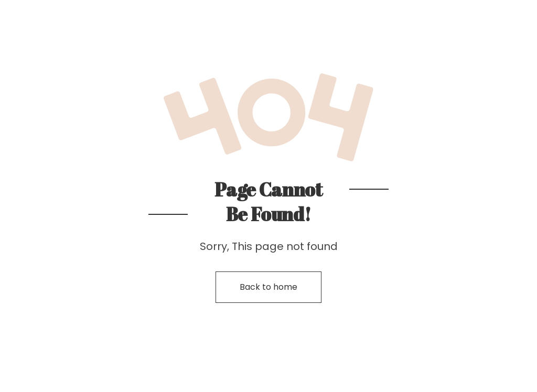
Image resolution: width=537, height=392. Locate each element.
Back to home (268, 287)
